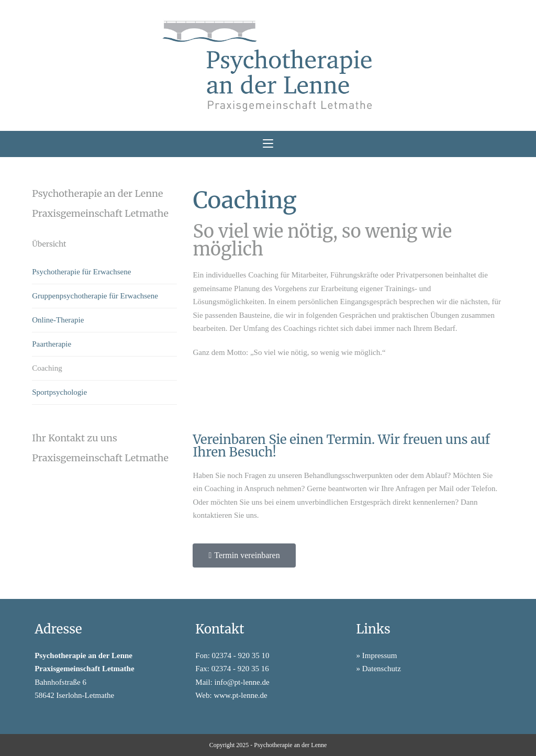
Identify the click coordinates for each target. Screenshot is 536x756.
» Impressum (377, 655)
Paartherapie (52, 344)
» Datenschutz (379, 669)
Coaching (47, 368)
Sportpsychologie (59, 392)
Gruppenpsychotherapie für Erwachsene (95, 296)
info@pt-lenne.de (242, 682)
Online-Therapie (58, 320)
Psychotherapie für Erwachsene (81, 272)
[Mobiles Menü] (268, 144)
